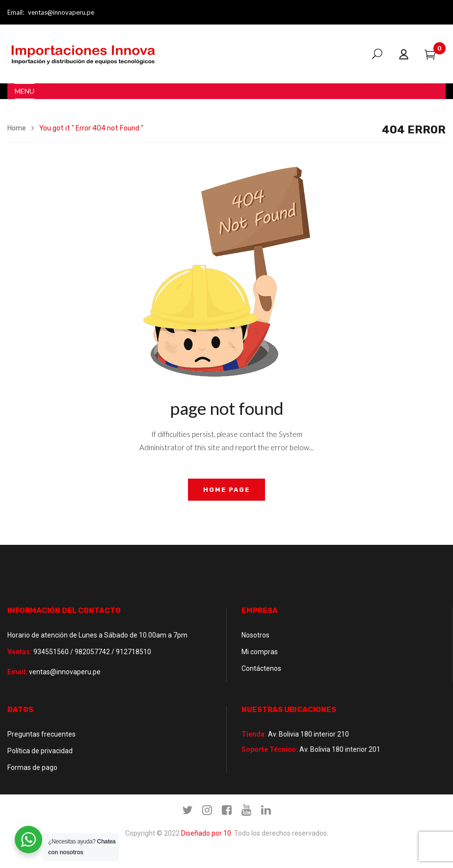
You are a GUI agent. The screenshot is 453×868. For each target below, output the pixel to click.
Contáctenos (261, 668)
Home (17, 128)
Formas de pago (32, 767)
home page (226, 490)
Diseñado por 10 (206, 833)
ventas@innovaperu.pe (61, 12)
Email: (16, 12)
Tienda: (254, 734)
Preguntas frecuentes (41, 734)
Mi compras (260, 652)
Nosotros (255, 635)
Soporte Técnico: (270, 749)
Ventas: (20, 652)
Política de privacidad (40, 751)
